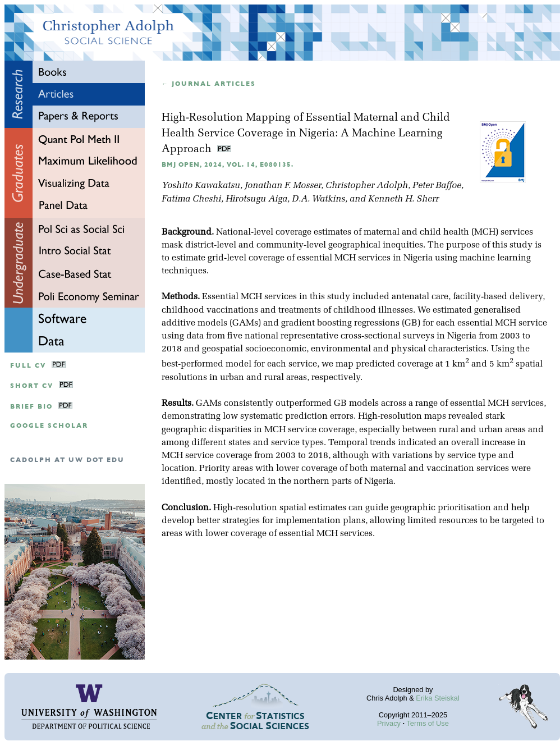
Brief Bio (31, 407)
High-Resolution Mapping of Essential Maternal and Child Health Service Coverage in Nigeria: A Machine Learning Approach (306, 134)
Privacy (389, 723)
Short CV (32, 386)
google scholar (49, 426)
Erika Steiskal (438, 698)
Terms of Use (427, 723)
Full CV (28, 366)
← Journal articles (209, 84)
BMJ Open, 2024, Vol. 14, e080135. (228, 165)
